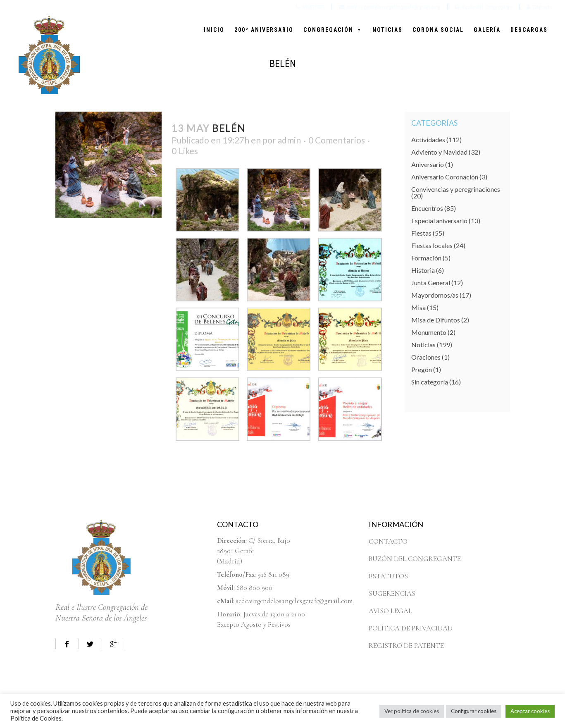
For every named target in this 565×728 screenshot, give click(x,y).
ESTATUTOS (388, 576)
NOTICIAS (387, 30)
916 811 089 (273, 574)
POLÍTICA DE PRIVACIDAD (411, 628)
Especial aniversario (439, 221)
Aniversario (428, 164)
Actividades (428, 140)
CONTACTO (388, 541)
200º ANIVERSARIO (264, 30)
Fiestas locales (432, 245)
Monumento (429, 332)
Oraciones (426, 357)
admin (289, 140)
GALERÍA (487, 30)
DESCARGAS (529, 30)
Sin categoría (430, 382)
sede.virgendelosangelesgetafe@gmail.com (390, 7)
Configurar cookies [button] (474, 711)
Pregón (422, 369)
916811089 (310, 7)
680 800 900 (254, 588)
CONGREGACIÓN (333, 30)
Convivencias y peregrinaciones (456, 189)
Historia (423, 270)
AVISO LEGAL (390, 611)
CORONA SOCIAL (438, 30)
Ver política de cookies (412, 711)
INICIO (214, 30)
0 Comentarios (337, 140)
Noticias (423, 345)
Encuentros (427, 208)
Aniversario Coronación (445, 177)
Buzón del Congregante (483, 7)
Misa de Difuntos (436, 320)
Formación (426, 258)
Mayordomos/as (435, 295)
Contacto (540, 7)
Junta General (431, 283)
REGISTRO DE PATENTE (406, 646)
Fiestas (421, 233)
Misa (418, 307)
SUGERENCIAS (392, 593)
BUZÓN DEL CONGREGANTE (415, 559)
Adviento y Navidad (439, 152)
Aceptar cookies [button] (530, 711)
